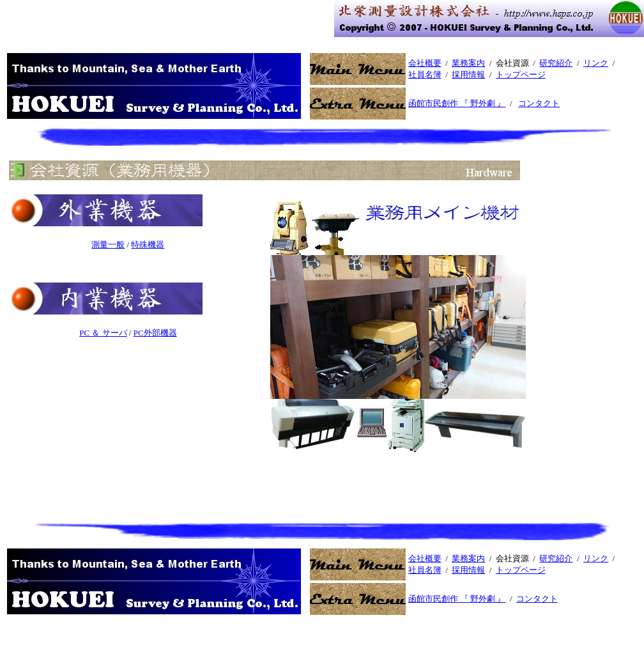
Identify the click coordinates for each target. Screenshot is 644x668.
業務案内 (468, 63)
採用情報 (468, 74)
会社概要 (425, 63)
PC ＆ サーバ (103, 333)
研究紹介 (556, 63)
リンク (596, 63)
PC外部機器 (155, 333)
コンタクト (539, 103)
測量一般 (108, 245)
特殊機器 (148, 245)
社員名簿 (425, 74)
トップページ (521, 74)
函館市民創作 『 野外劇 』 (457, 103)
